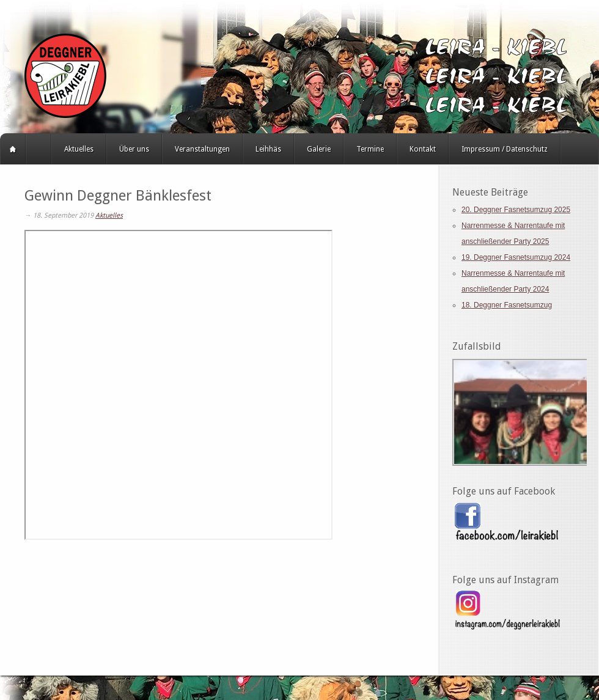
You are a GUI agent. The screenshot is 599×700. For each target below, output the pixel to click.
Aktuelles (79, 149)
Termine (370, 149)
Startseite (13, 149)
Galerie (319, 149)
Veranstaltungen (202, 149)
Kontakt (423, 149)
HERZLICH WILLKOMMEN (39, 149)
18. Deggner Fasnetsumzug (507, 305)
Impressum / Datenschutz (505, 149)
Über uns (134, 149)
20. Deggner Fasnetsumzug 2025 (516, 210)
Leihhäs (268, 149)
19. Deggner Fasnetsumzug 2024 (516, 257)
